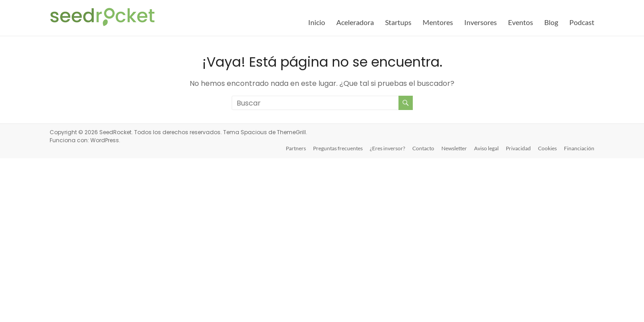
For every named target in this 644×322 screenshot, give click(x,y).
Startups (398, 22)
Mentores (438, 22)
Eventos (521, 22)
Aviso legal (486, 148)
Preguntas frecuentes (338, 148)
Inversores (481, 22)
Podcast (582, 22)
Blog (551, 22)
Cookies (547, 148)
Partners (296, 148)
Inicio (317, 22)
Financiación (579, 148)
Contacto (423, 148)
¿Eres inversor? (388, 148)
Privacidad (518, 148)
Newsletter (454, 148)
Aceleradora (355, 22)
